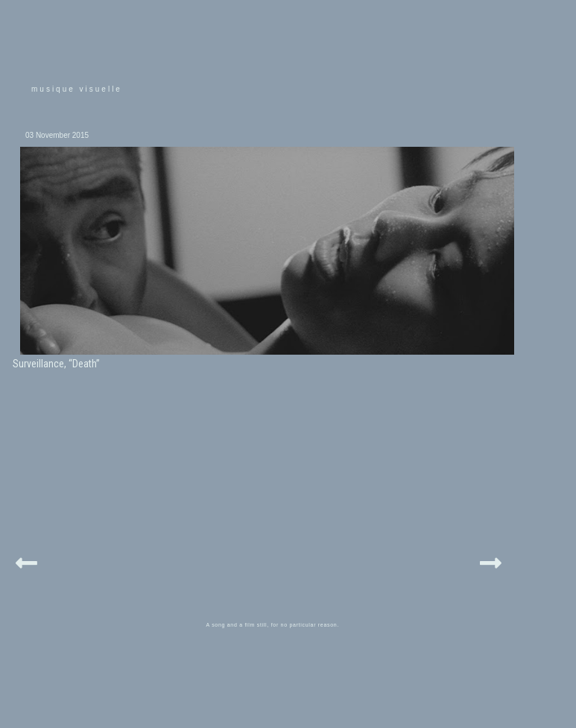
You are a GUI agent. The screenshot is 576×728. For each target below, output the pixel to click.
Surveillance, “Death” (56, 364)
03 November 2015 (57, 135)
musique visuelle (77, 89)
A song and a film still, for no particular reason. (273, 625)
